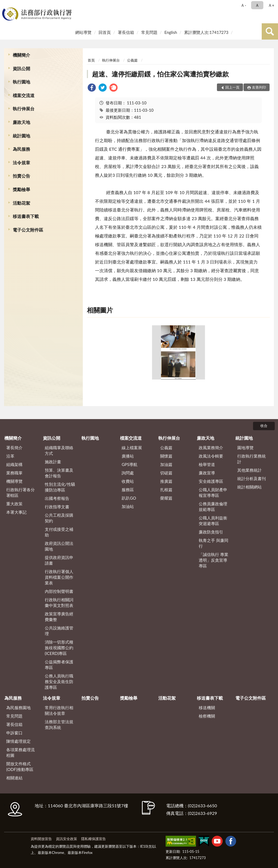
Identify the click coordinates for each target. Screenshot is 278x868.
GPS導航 (129, 464)
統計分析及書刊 (252, 478)
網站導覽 (83, 32)
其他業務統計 (249, 470)
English (171, 32)
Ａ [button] (257, 5)
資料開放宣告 (41, 839)
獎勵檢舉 (21, 189)
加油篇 (166, 464)
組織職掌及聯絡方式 (59, 450)
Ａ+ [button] (271, 5)
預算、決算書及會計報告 (59, 473)
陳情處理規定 (18, 741)
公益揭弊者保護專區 (59, 665)
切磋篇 (166, 473)
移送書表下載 (26, 216)
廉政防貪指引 (211, 532)
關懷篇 (166, 456)
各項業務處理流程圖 (20, 752)
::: (5, 5)
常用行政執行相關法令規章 (59, 710)
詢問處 (128, 473)
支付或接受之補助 (59, 532)
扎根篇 (166, 490)
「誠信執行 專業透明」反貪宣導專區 (214, 560)
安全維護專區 (211, 481)
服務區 (128, 490)
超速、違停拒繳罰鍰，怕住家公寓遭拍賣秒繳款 (160, 74)
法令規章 (21, 163)
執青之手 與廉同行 (214, 543)
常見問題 (149, 32)
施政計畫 (53, 462)
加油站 (128, 506)
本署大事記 (16, 512)
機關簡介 (21, 55)
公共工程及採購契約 (59, 518)
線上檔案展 (132, 448)
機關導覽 (14, 481)
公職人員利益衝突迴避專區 (213, 521)
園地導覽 (245, 448)
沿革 (10, 456)
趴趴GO (129, 498)
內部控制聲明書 (59, 591)
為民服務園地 (18, 708)
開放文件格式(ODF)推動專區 (20, 766)
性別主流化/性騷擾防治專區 (60, 487)
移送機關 (207, 708)
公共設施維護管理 (59, 631)
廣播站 (128, 456)
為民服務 (21, 149)
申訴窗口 (14, 733)
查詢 (270, 31)
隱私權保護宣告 (94, 839)
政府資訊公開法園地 (59, 546)
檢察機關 (207, 716)
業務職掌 (14, 473)
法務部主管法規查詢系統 (59, 724)
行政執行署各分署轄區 (20, 492)
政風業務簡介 (211, 448)
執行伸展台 (24, 109)
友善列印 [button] (259, 87)
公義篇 (132, 60)
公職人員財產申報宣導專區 (213, 492)
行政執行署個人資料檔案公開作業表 (59, 577)
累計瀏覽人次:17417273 (206, 32)
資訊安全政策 (67, 839)
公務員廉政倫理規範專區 (213, 507)
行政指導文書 (57, 507)
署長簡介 (14, 448)
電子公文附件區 (28, 230)
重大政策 (14, 504)
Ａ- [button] (243, 5)
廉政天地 (21, 122)
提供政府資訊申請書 (59, 560)
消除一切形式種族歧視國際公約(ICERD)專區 (59, 648)
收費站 (128, 481)
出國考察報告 (57, 498)
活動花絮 (21, 203)
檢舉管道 (207, 464)
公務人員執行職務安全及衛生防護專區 (59, 681)
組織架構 (14, 464)
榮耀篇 (166, 498)
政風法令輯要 (211, 456)
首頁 (91, 60)
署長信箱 (126, 32)
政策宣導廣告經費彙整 (59, 617)
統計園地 (21, 136)
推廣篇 (166, 481)
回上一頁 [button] (232, 87)
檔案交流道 (24, 95)
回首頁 (105, 32)
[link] (92, 88)
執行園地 (21, 82)
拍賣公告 (21, 176)
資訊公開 (21, 68)
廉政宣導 (207, 473)
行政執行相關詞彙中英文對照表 (59, 602)
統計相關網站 (249, 487)
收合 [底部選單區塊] (264, 426)
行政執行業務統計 (252, 459)
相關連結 (14, 778)
